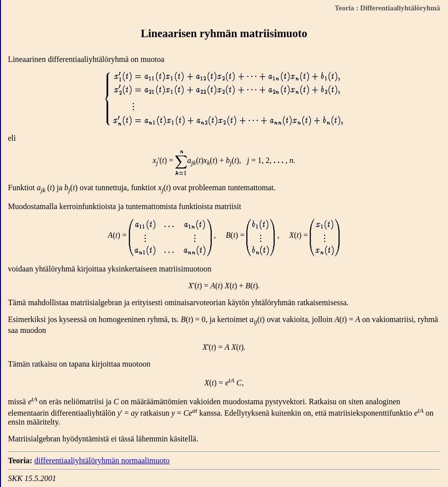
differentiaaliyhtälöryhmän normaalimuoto (102, 460)
